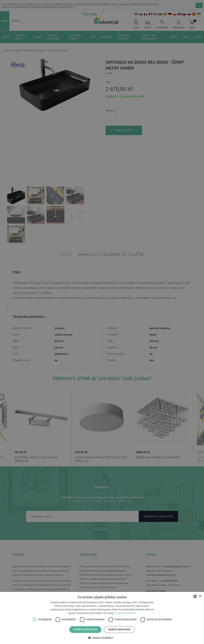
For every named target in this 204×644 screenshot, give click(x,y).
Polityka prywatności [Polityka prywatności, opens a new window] (125, 613)
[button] (102, 638)
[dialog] (102, 618)
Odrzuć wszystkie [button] (119, 629)
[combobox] (195, 596)
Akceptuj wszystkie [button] (85, 629)
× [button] (200, 596)
